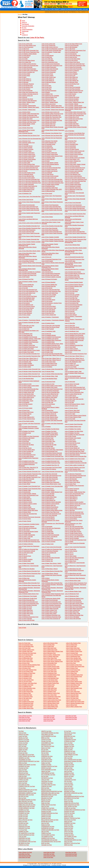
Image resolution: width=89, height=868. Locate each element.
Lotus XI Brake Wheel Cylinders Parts (53, 651)
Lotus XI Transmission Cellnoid (27, 551)
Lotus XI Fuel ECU (46, 298)
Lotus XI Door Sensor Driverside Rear (75, 232)
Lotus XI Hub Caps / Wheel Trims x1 (74, 358)
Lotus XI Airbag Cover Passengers (51, 64)
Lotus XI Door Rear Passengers (27, 230)
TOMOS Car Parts (46, 833)
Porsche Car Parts (46, 815)
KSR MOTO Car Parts (47, 778)
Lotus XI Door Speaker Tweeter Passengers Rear (50, 245)
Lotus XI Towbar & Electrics (26, 544)
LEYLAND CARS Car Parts (48, 785)
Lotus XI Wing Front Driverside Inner (28, 602)
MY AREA (80, 9)
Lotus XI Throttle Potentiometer (27, 535)
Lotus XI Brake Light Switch (49, 122)
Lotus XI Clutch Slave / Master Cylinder (75, 164)
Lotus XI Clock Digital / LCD (72, 159)
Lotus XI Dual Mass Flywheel (26, 261)
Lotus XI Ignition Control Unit (49, 365)
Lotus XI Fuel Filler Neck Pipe (26, 300)
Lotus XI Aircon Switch (47, 76)
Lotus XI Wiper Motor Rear (72, 612)
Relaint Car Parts (69, 816)
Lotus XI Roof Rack (24, 441)
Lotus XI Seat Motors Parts (73, 685)
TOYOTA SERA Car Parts (48, 835)
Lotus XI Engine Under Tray (72, 275)
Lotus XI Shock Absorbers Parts (27, 688)
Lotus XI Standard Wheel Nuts (73, 495)
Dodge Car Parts (23, 750)
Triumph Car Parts (69, 835)
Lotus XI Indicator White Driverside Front (29, 374)
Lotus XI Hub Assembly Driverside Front (29, 354)
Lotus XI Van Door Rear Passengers (74, 558)
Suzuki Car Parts (69, 828)
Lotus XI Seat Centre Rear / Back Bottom (52, 450)
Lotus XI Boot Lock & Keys (49, 104)
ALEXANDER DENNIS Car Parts (50, 733)
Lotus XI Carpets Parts (72, 653)
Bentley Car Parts (23, 738)
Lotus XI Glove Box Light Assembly (51, 326)
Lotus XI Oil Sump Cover (71, 406)
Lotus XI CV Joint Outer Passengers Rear (52, 183)
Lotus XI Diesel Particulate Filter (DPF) (52, 189)
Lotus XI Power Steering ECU (26, 417)
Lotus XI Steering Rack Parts (74, 693)
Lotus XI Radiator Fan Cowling (73, 429)
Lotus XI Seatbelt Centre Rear (27, 461)
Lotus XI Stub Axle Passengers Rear (74, 514)
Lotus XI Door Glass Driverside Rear (51, 207)
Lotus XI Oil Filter (69, 402)
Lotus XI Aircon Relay (24, 76)
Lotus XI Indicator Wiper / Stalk (50, 376)
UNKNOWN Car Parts (24, 838)
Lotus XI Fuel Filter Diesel (48, 300)
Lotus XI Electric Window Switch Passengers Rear (27, 269)
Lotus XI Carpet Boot (70, 146)
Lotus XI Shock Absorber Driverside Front (30, 472)
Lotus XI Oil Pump (23, 406)
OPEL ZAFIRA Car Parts (71, 806)
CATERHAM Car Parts (70, 740)
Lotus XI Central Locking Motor (73, 153)
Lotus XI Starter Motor (24, 497)
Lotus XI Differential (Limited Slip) (74, 189)
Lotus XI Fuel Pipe (46, 305)
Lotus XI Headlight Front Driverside (74, 335)
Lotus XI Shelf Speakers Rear (73, 469)
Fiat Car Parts (45, 753)
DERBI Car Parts (69, 748)
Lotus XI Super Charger (25, 521)
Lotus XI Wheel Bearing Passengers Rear (30, 574)
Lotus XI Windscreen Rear (72, 596)
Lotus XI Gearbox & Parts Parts (27, 673)
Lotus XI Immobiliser (47, 367)
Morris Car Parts (68, 800)
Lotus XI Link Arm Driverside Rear (50, 392)
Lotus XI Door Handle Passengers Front (52, 214)
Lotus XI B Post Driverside (26, 91)
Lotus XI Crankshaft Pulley (72, 173)
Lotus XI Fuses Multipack (25, 313)
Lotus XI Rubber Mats (47, 446)
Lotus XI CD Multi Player (25, 151)
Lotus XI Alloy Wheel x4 (25, 81)
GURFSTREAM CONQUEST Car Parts (29, 761)
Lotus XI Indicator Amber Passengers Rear (30, 371)
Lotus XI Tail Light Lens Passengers (51, 528)
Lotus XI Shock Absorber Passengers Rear (30, 474)
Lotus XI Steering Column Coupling (74, 502)
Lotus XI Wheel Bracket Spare (27, 576)
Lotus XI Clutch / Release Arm (73, 161)
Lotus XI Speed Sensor (48, 489)
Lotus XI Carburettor (47, 146)
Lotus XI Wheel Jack (24, 578)
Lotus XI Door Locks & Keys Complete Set (30, 223)
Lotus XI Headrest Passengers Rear (51, 347)
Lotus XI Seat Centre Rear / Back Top (75, 450)
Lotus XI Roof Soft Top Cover (72, 443)
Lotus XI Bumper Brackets (26, 133)
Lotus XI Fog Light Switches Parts (28, 670)
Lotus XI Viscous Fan (47, 559)
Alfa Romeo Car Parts (70, 733)
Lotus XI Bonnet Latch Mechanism (28, 101)
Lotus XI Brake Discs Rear (26, 119)
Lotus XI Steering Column (25, 502)
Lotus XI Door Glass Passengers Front (75, 207)
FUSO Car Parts (68, 756)
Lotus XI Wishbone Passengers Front (28, 617)
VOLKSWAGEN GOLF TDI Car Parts (51, 842)
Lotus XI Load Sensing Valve (26, 394)
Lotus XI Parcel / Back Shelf (72, 410)
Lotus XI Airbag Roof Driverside (73, 67)
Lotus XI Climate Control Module (27, 159)
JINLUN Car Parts (23, 773)
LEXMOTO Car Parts (47, 783)
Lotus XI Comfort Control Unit (49, 169)
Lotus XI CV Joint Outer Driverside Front (52, 181)
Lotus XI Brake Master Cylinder (27, 124)
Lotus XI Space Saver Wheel (72, 482)
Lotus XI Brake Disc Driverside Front (51, 115)
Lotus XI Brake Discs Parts (50, 650)
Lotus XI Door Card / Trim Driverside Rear (30, 197)
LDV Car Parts (68, 781)
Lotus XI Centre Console (71, 156)
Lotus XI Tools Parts (24, 700)
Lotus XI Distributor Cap (25, 193)
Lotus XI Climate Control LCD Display (75, 158)
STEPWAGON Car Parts (48, 826)
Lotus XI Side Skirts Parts (25, 690)
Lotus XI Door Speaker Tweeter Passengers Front (27, 245)
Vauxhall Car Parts (69, 838)
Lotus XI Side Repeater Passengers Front (30, 477)
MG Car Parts (68, 795)
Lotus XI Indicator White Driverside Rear (52, 374)
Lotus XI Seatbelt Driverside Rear (74, 461)
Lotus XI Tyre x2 (23, 554)
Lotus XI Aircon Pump (47, 74)
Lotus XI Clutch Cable (24, 163)
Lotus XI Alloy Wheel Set (71, 77)
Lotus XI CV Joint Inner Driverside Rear (52, 179)
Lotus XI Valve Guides (71, 556)
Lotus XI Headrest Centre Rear (27, 345)
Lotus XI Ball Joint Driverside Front (74, 91)
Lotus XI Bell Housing (70, 94)
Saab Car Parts (68, 821)
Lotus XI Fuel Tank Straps (48, 311)
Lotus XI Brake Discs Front (72, 117)
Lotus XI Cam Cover (70, 143)
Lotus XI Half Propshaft (48, 329)
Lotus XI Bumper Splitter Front (27, 143)
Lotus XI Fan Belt (23, 288)
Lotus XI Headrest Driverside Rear (74, 345)
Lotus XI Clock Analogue (48, 159)
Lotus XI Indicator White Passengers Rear (30, 376)
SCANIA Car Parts (23, 823)
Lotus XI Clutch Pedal (70, 163)
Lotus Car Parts (68, 786)
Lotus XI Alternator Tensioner (26, 84)
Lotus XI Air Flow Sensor (71, 60)
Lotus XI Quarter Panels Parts (51, 683)
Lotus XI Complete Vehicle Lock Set (74, 169)
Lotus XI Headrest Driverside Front (51, 345)
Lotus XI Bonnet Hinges (48, 99)
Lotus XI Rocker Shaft (24, 440)
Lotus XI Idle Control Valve (48, 362)
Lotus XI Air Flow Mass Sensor (27, 60)
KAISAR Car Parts (69, 773)
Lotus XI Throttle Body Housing (73, 532)
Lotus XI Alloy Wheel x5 (48, 81)
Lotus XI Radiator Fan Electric (26, 431)
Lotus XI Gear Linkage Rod (49, 315)
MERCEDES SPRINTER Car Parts (73, 793)
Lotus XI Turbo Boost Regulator (50, 551)
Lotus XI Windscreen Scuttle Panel (28, 599)
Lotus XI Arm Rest (46, 86)
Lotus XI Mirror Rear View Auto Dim (74, 399)
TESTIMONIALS (73, 12)
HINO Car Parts (23, 763)
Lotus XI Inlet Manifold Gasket (73, 376)
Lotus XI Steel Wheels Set (48, 500)
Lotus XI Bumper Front (25, 141)
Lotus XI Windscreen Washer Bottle (51, 599)
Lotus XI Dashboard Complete (73, 186)
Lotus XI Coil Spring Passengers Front (75, 168)
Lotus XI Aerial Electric (71, 54)
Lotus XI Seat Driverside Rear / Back (74, 451)
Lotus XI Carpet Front (47, 148)
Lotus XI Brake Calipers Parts (26, 650)
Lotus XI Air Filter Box (47, 59)
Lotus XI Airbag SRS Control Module (28, 71)
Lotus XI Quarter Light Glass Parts (28, 683)
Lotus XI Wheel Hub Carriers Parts (75, 702)
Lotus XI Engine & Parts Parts (74, 665)
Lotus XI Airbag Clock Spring (72, 62)
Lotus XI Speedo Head (71, 490)
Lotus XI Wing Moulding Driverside (28, 605)
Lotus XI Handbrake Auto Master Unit (75, 329)
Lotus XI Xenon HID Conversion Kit (51, 619)
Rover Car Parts (23, 821)
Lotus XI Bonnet (23, 97)
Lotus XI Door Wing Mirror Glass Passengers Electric (27, 254)
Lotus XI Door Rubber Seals (72, 230)
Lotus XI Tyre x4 (69, 554)
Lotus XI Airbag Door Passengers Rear (75, 66)
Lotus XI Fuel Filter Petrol (25, 301)
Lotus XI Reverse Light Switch (27, 438)
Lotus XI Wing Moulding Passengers (51, 605)
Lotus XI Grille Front (24, 329)
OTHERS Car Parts (24, 810)
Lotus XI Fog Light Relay (71, 291)
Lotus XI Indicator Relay (48, 371)
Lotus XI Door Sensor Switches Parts (53, 661)
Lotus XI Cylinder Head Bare (72, 183)
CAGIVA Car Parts (46, 740)
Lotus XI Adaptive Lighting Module (28, 54)
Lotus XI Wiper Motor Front (26, 612)
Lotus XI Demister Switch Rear (50, 188)
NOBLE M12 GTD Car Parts (72, 803)
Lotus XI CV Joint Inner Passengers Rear (29, 181)
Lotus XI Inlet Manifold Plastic (49, 379)
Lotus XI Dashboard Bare (48, 186)
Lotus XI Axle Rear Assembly (72, 89)
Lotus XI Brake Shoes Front (72, 125)
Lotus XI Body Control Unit (26, 96)
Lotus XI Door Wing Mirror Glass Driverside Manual (73, 251)
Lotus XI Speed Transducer (72, 489)
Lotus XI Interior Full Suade (72, 384)
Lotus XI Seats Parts (48, 687)
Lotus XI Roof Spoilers (71, 445)
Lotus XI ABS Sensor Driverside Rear (51, 50)
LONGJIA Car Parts (46, 786)
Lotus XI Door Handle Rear (26, 217)
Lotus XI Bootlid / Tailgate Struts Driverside (53, 110)
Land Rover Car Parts (47, 781)
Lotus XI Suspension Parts (26, 697)
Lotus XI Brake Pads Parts (26, 651)
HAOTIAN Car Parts (47, 761)
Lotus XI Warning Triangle (72, 559)
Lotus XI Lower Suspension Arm (27, 396)
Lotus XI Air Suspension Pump (50, 62)
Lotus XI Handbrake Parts (25, 675)
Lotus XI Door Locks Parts (26, 660)
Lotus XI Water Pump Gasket (26, 563)
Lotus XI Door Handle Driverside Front (52, 208)
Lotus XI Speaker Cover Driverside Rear (52, 486)
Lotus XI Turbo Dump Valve (26, 553)
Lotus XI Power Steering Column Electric (76, 415)
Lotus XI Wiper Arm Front (25, 607)
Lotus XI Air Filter (23, 59)
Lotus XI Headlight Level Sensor (50, 339)
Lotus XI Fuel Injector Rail (72, 303)
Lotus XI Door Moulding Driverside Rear (52, 226)
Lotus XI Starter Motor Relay (49, 497)
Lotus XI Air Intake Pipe (25, 62)
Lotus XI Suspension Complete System (29, 524)
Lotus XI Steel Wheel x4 (71, 499)
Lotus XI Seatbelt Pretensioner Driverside (76, 463)
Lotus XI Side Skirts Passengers (73, 477)
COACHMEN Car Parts (47, 743)
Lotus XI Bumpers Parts (49, 653)
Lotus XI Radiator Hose (25, 433)
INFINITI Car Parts (46, 768)
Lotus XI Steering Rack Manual (27, 509)
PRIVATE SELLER (63, 12)
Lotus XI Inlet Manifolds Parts (51, 678)
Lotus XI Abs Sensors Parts (50, 643)
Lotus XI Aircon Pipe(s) (71, 72)
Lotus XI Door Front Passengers (50, 205)
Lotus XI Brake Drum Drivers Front (51, 119)
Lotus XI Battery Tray (47, 94)
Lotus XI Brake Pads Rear (72, 124)
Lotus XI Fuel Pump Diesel (49, 306)
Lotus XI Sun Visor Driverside (49, 515)
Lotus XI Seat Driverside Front (49, 451)
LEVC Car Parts (23, 783)
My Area (24, 28)
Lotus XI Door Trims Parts (73, 661)
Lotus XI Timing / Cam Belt (26, 537)
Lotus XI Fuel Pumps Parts (73, 670)
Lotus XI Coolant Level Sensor (50, 171)
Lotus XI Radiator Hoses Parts (74, 683)
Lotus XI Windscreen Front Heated (28, 596)
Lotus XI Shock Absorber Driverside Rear (52, 472)
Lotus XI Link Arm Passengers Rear (74, 392)
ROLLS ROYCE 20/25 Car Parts (50, 820)
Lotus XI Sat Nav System (48, 448)
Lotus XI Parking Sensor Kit (49, 414)
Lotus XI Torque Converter (48, 542)
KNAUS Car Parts (69, 776)
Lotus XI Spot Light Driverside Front (74, 494)
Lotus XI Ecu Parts (71, 663)
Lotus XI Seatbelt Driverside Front (50, 461)
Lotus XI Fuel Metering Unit (26, 305)
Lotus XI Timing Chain (24, 538)
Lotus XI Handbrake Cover (72, 331)
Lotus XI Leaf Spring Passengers (50, 391)
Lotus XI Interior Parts (72, 678)
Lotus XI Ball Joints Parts (50, 648)
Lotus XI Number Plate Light (49, 401)
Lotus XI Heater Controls (71, 349)
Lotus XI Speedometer (25, 492)
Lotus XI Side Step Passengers (50, 479)
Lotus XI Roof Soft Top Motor (26, 445)
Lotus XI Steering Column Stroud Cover (75, 504)
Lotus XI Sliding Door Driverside (27, 482)
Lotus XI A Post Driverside (72, 45)
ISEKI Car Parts (68, 768)
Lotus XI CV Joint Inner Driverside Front (29, 179)
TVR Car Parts (22, 837)
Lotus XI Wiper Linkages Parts (74, 707)
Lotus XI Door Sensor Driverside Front (52, 232)
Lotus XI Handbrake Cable (48, 331)
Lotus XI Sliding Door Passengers (50, 482)
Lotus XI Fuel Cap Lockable (49, 295)
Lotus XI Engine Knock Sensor (73, 272)
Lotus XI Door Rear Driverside (49, 228)
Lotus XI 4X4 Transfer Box (48, 45)
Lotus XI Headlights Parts (25, 676)
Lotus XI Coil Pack (46, 166)
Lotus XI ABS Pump (24, 49)
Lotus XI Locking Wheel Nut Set (50, 394)
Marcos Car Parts (69, 788)
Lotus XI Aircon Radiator (71, 74)
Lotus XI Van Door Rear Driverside (51, 558)
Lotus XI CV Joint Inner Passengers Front (76, 179)
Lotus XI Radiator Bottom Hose (73, 427)
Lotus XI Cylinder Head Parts (51, 656)
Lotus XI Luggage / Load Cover (50, 396)
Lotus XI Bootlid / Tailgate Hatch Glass (52, 106)
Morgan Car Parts (46, 800)
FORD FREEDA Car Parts (71, 755)
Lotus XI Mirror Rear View (48, 399)
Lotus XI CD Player (47, 151)
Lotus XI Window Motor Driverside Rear (52, 583)
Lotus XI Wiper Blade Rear (26, 610)
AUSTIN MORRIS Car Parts (49, 736)
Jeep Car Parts (68, 771)
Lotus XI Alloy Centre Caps (49, 77)
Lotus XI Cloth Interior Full (26, 161)
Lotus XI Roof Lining (70, 440)
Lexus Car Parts (68, 783)
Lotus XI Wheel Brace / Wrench (50, 574)
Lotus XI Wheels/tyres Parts (26, 703)
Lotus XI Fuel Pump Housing (26, 308)
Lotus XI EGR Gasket (47, 261)
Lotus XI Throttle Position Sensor (73, 533)
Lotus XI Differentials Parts (26, 658)
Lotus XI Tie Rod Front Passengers (74, 535)
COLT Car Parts (68, 743)
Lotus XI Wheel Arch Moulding (27, 569)
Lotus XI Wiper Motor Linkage (49, 612)
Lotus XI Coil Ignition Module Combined (29, 166)
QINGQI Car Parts (46, 816)
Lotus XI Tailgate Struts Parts (51, 698)
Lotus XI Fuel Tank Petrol (25, 311)
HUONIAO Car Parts (24, 766)
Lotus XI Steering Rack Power (49, 509)
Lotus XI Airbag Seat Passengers (74, 69)
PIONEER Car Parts (24, 813)
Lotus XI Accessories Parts (26, 645)
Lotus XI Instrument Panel (48, 382)
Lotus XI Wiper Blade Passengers (74, 609)
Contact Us (25, 35)
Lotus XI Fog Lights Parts (50, 670)
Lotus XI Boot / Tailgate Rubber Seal (74, 102)
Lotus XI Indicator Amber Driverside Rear (52, 369)
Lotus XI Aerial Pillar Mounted (73, 55)
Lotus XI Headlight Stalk (71, 342)
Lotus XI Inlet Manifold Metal (26, 379)
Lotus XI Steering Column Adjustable (51, 502)
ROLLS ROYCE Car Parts (26, 820)
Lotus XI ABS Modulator (71, 47)
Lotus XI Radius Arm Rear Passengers (29, 436)
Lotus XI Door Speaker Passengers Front (52, 239)
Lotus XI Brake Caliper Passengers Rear (75, 114)
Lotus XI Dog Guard (47, 193)
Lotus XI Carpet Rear (70, 148)
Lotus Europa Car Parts (25, 719)
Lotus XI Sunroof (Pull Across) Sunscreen (30, 517)
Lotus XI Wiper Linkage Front (49, 610)
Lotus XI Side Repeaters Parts (74, 688)
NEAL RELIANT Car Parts (26, 801)
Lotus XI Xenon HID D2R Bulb (73, 619)
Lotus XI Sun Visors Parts (50, 695)
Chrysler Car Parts (46, 741)
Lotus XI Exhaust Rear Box (26, 286)
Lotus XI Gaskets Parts (72, 671)
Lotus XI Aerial (45, 54)
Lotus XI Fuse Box (70, 311)
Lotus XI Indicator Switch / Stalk (73, 371)
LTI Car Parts (22, 788)
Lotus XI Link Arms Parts (25, 682)
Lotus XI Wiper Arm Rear (25, 609)
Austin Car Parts (23, 736)
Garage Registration (27, 30)
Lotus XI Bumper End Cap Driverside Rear (30, 139)
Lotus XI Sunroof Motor (71, 519)
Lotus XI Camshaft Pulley (71, 144)
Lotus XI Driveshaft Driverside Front (74, 257)
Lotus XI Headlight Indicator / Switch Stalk (30, 339)
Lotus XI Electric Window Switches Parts (29, 665)
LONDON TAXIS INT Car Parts (27, 786)
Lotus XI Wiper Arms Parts (26, 707)
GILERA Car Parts (46, 758)
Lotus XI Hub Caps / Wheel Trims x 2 (28, 358)
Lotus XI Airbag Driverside (26, 67)
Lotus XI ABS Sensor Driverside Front (29, 50)
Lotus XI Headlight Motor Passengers (51, 340)
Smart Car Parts (68, 825)
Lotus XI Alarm (22, 77)
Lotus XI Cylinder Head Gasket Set (28, 186)
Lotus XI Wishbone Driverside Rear (74, 615)
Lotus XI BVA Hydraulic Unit (49, 143)
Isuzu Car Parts (23, 770)
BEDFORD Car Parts (70, 736)
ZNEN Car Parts (68, 845)
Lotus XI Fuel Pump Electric (72, 306)
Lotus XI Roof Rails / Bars (48, 441)
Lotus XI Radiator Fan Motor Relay (74, 431)
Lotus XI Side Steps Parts (50, 690)
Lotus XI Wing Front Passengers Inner (29, 604)
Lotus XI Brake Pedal (24, 125)
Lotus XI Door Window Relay (72, 245)
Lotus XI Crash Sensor (48, 174)
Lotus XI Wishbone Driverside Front (51, 615)
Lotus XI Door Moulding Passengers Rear (30, 228)
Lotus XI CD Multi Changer (72, 149)
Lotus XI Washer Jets (47, 561)
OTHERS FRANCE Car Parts (49, 810)
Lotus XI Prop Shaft (70, 419)
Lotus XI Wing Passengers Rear (73, 605)
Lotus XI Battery (46, 92)
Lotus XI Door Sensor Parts (26, 661)
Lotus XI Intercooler (70, 382)
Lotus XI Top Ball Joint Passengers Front (76, 540)
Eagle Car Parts (68, 750)
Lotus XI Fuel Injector (24, 303)
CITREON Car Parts (69, 741)
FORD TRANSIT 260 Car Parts (27, 756)
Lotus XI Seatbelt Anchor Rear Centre (75, 459)
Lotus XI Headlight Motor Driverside (28, 340)
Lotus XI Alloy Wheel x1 (25, 79)
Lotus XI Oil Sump (46, 406)
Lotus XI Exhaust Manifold (48, 282)
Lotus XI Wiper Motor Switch (49, 614)
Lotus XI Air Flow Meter (48, 60)
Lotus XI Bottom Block (24, 112)
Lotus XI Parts (22, 628)
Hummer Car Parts (69, 765)
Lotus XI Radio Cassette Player (50, 435)
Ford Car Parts (45, 755)
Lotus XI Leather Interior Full (72, 391)
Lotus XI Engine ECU (47, 272)
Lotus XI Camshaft (24, 144)
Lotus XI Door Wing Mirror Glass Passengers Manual (50, 254)
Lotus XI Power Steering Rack (49, 419)
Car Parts (21, 731)
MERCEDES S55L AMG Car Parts (50, 793)
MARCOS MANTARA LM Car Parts (28, 790)
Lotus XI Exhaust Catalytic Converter (51, 277)
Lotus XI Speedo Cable (25, 490)
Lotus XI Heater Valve (47, 352)
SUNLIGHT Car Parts (24, 828)
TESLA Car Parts (69, 832)
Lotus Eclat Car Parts (49, 716)
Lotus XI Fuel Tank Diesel (48, 310)
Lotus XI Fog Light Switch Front (27, 293)
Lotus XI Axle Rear (46, 89)
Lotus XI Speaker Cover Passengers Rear (30, 489)
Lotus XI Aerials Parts (49, 645)
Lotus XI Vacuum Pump (25, 556)
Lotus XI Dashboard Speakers (27, 188)
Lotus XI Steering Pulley (25, 507)
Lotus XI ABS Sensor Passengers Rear (29, 52)
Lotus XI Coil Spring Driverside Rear (51, 168)
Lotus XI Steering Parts (25, 693)
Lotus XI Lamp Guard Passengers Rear (75, 389)
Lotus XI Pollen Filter (24, 415)
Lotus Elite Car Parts (49, 717)
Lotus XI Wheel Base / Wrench (50, 569)
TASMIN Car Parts (23, 832)
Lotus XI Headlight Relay (48, 342)
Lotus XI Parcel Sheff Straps (26, 412)
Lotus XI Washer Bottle (25, 561)
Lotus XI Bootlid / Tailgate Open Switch (29, 107)
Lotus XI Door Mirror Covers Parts (52, 660)
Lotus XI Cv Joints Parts (25, 656)
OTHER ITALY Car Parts (48, 808)
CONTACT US (85, 12)
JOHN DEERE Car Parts (48, 773)
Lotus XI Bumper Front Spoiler (49, 141)
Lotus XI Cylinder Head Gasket (73, 184)
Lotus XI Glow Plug (70, 326)
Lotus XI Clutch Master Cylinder (50, 163)
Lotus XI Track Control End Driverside (51, 547)
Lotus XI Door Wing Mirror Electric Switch (76, 248)
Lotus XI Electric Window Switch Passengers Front (50, 266)
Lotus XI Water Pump (70, 561)
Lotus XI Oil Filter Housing (26, 404)
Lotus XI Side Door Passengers (73, 474)
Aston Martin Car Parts (47, 735)
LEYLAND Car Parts (24, 785)
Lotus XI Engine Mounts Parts (26, 666)
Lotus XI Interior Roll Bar (25, 387)
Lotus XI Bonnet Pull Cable (49, 101)
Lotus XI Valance (46, 556)
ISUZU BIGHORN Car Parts (49, 770)
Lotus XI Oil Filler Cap (47, 402)
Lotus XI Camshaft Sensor (26, 146)
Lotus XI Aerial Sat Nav (71, 57)
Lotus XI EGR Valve (70, 261)
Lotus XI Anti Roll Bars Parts (26, 646)
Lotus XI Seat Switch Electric (72, 455)
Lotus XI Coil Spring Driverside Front (28, 168)
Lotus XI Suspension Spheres (26, 527)
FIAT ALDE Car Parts (70, 753)
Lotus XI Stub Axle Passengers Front (51, 514)
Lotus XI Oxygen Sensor (71, 408)
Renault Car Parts (46, 818)
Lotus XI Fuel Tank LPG (71, 310)
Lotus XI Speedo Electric (48, 490)
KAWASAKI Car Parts (24, 775)
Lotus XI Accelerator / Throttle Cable (51, 52)
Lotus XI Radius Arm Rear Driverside (74, 435)
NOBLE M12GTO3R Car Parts (27, 806)
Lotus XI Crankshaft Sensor (26, 174)
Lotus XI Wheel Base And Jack (73, 569)
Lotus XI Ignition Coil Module (26, 365)
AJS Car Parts (22, 733)
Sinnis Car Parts (23, 825)
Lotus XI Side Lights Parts (50, 688)
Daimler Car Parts (23, 748)
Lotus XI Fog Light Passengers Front (28, 291)
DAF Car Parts (22, 746)
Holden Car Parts (46, 763)
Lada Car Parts (45, 780)
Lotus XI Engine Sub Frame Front (27, 275)
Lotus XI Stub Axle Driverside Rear (28, 514)
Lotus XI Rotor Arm (24, 446)
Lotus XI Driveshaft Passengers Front (51, 259)
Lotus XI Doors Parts (24, 663)
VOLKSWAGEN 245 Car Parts (49, 840)
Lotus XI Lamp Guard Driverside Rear (29, 389)
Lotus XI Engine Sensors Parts (51, 666)
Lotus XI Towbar (69, 542)
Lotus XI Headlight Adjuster (49, 335)
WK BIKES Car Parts (24, 843)
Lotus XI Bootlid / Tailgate (71, 104)
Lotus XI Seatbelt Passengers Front (28, 463)
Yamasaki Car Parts (46, 845)
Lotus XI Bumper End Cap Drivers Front (29, 136)
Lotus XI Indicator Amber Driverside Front (30, 369)
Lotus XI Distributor (70, 191)
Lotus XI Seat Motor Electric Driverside (52, 453)
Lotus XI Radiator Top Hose (72, 433)
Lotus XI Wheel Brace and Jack (73, 574)
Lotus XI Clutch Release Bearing (50, 164)
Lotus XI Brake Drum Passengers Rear (52, 120)
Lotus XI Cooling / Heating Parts (52, 655)
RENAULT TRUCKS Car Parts (72, 818)
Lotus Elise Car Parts (24, 717)
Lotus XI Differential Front (25, 191)
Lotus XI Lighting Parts (72, 680)
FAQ (79, 12)
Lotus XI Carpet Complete (25, 148)
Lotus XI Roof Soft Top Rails (49, 445)
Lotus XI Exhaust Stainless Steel (73, 286)
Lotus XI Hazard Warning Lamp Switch (75, 334)
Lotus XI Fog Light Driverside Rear (51, 290)
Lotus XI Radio (23, 435)
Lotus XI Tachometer (47, 527)
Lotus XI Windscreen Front (72, 594)
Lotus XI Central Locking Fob (49, 153)
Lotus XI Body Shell (70, 96)
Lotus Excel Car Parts (71, 719)
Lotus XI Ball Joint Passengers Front (28, 92)
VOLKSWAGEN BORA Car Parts (73, 840)
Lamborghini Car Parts (70, 780)
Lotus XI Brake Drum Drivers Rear (74, 119)
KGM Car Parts (23, 776)
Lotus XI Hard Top (46, 334)
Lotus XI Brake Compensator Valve (28, 115)
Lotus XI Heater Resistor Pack (73, 350)
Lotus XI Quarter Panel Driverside (74, 424)
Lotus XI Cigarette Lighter (48, 158)
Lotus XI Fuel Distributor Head (27, 298)
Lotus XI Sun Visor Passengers (73, 515)
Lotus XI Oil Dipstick (24, 402)
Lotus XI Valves (23, 558)
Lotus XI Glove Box (70, 323)
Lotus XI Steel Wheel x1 (71, 497)
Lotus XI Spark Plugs (70, 484)
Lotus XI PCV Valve (70, 414)
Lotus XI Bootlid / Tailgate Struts (27, 110)
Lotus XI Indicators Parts (25, 678)
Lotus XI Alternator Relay (71, 82)
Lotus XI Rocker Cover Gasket (73, 438)
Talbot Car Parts (68, 830)
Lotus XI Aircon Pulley (24, 74)
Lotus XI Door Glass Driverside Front (28, 207)
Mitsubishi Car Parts (47, 798)
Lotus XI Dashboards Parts (73, 656)
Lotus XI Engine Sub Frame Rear (50, 275)
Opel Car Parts (45, 806)
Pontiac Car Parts (23, 815)
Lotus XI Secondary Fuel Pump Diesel (52, 467)
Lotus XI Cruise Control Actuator (50, 176)
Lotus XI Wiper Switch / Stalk (72, 614)
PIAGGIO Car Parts (69, 811)
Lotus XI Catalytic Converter (26, 149)
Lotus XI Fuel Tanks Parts (50, 671)
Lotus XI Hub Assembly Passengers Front (76, 354)
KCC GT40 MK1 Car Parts (48, 775)
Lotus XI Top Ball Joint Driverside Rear (52, 540)
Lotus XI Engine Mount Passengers (51, 274)
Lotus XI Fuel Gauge (47, 301)
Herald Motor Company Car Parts (73, 761)
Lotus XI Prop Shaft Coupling (26, 421)
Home (20, 14)
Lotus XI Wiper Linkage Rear (72, 610)
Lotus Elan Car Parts (71, 716)
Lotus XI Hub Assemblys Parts (74, 676)
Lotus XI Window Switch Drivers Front (29, 594)
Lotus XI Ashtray (69, 86)
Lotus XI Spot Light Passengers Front (28, 495)
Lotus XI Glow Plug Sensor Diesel (50, 327)
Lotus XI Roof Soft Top (25, 443)
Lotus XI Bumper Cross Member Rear (75, 133)
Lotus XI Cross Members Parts (74, 655)
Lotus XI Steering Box (71, 500)
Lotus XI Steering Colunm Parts (51, 693)
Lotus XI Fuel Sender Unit (25, 310)
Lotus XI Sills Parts (71, 690)
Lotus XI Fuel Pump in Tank (49, 308)
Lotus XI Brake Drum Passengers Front (29, 120)
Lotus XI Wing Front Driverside (50, 600)
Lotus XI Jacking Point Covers (49, 387)
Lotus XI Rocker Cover (48, 438)
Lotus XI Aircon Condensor (72, 71)
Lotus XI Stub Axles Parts (25, 695)
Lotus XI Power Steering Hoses (50, 417)
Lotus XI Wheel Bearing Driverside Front (29, 571)
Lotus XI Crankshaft (47, 173)
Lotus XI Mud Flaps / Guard (26, 401)
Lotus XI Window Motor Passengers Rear (30, 585)
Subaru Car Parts (69, 826)
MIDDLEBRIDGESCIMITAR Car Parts (74, 796)
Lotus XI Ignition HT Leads (72, 365)
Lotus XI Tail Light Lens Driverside (28, 528)
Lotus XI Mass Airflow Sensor (26, 397)
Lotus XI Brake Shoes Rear (26, 128)
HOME (42, 9)
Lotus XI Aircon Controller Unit (27, 72)
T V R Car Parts (23, 830)
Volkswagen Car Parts (24, 840)
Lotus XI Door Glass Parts (50, 658)
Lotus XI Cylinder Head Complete (50, 184)
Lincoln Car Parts (69, 785)
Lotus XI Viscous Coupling (26, 559)
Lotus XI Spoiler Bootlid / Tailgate (27, 494)
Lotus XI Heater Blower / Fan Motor (51, 349)
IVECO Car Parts (23, 771)
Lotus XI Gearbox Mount (48, 323)
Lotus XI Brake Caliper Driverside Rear (29, 114)
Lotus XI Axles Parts (71, 646)
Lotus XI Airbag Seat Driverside (50, 69)
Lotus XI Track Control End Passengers (75, 547)
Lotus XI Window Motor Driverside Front (29, 583)
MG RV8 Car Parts (24, 796)
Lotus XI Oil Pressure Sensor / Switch (75, 404)
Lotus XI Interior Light (70, 386)
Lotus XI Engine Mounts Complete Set (75, 274)
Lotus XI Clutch (46, 161)
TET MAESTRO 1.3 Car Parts (26, 833)
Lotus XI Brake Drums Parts (73, 650)
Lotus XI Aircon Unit (70, 76)
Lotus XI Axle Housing (24, 89)
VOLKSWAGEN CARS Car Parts (27, 842)
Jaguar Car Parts (46, 771)
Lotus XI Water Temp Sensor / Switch (51, 563)
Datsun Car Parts (46, 748)
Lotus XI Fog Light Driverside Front (28, 290)
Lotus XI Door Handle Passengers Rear (75, 214)
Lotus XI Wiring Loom (24, 615)
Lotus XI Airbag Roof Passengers (27, 69)
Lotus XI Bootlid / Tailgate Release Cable (76, 107)
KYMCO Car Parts (23, 780)
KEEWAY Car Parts (69, 775)
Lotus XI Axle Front (47, 87)
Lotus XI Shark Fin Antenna (49, 469)
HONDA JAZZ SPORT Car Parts (27, 765)
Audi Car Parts (68, 735)
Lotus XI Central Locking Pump (27, 154)
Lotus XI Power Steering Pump (27, 419)
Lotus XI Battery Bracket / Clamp (73, 92)
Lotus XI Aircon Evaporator (49, 72)
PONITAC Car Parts (69, 813)
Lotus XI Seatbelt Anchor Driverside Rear (76, 456)
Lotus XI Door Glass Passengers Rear (29, 208)
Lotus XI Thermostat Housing (72, 530)
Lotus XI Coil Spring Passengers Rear (29, 169)
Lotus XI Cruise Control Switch (27, 178)
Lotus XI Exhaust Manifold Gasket (74, 282)
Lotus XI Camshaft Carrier (48, 144)
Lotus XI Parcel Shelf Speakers (50, 412)
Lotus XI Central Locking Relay (50, 154)
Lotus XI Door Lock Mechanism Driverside (53, 220)
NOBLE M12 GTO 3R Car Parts (27, 805)
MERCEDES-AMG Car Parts (26, 795)
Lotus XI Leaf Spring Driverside (27, 391)
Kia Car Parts (45, 776)
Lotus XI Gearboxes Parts (50, 673)
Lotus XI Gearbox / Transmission (50, 317)
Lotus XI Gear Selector (71, 315)
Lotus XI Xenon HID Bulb (25, 619)
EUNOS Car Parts (46, 751)
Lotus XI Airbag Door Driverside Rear (28, 66)
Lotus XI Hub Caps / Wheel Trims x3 (51, 360)
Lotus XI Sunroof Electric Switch (73, 517)
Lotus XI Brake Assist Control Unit (50, 112)
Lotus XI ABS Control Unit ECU (50, 47)
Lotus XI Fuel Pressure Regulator (74, 305)
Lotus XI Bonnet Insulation (72, 99)
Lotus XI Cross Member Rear (26, 176)
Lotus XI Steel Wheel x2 (25, 499)
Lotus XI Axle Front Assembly (73, 87)
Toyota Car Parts (69, 833)
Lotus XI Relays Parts (49, 685)
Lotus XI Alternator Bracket (49, 82)
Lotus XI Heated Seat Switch (26, 349)
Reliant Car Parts (23, 818)
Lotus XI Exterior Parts (72, 668)
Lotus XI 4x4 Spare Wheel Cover (73, 44)
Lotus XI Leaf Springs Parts (50, 680)
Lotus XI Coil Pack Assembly (72, 166)
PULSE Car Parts (23, 816)
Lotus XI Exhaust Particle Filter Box (74, 285)
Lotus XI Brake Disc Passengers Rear (51, 117)
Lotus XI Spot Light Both (48, 494)
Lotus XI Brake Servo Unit (48, 125)
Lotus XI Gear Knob (70, 313)
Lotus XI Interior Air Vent (25, 384)
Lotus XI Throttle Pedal (48, 533)
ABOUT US (48, 9)
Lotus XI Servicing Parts (72, 687)
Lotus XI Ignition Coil (70, 363)
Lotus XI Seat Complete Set (26, 451)
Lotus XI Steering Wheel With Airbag (28, 510)
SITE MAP (85, 9)
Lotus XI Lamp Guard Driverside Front (75, 387)
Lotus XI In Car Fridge (71, 367)
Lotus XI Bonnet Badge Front (49, 97)
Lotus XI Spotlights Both (48, 495)
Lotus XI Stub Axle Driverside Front (74, 512)
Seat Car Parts (45, 823)
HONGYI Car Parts (46, 765)
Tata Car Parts (45, 832)
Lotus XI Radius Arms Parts (26, 685)
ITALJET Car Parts (69, 770)
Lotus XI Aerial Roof (24, 57)
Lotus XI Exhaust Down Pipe (72, 277)
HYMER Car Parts (69, 766)
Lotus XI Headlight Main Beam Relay (74, 339)
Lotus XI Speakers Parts (49, 692)
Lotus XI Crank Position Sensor (27, 173)
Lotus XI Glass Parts (71, 673)
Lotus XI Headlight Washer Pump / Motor (52, 344)
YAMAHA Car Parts (24, 845)
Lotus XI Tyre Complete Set (49, 553)
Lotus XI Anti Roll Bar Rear (26, 86)
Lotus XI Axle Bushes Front (26, 87)
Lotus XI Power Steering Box (49, 415)
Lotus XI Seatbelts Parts (25, 687)
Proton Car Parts (69, 815)
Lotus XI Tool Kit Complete (72, 538)
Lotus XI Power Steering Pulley (73, 417)
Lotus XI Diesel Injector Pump (26, 189)
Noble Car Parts (45, 803)
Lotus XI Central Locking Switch (27, 156)
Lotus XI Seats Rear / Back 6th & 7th (28, 467)
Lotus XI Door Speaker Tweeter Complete (30, 242)
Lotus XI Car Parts (37, 38)
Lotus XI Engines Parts (25, 668)
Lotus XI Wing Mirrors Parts (50, 705)
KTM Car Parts (68, 778)
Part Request (25, 24)
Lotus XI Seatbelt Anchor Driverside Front (52, 456)
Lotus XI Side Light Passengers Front (51, 476)
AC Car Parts (68, 731)
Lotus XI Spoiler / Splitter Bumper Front (52, 492)
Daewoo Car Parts (69, 745)
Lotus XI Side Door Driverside (49, 474)
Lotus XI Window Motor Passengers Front (76, 583)
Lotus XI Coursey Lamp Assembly (74, 171)
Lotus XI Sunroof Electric (48, 517)
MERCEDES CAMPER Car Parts (27, 793)
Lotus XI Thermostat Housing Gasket (28, 532)
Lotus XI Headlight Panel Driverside (74, 340)
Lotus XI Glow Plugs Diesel (72, 327)
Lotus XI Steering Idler (25, 505)
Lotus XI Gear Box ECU (48, 313)
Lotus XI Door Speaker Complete (50, 237)
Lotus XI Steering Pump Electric (50, 507)
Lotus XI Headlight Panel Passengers (28, 342)
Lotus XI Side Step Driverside (26, 479)
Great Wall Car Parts (47, 760)
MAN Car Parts (45, 788)
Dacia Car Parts (23, 745)
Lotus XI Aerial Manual (25, 55)
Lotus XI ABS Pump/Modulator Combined (52, 49)
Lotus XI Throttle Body (47, 532)
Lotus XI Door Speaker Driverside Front (75, 237)
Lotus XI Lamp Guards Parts (26, 680)
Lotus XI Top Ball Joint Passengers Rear (29, 542)
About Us (24, 22)
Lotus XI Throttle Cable (25, 533)
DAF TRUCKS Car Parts (48, 746)
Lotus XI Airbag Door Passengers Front (52, 66)
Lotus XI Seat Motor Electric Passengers (75, 453)
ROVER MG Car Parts (47, 821)
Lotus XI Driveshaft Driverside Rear (28, 259)
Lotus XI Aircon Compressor (49, 71)
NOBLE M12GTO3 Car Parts (72, 805)
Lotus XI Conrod (23, 171)
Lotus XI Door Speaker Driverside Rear (29, 239)
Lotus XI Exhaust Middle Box (26, 285)
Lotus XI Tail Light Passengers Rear (74, 528)
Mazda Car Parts (69, 790)
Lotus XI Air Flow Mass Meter (73, 59)
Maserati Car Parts (46, 790)
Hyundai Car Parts (23, 768)
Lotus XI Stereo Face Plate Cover (50, 512)
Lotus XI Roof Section (71, 441)
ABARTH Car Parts (46, 731)
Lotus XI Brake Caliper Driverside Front (75, 112)
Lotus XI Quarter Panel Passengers (28, 427)
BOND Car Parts (69, 738)
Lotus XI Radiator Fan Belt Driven (50, 429)
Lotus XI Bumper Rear (71, 141)
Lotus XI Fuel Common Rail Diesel (28, 296)
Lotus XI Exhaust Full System (49, 279)
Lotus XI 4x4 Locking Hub (25, 44)
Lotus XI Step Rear (70, 510)
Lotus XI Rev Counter (70, 436)
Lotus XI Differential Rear (48, 191)
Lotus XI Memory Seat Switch (49, 397)
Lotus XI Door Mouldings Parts (74, 660)
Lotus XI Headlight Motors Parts (51, 675)
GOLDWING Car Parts (25, 760)
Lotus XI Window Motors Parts (51, 703)
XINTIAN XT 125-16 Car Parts (72, 843)
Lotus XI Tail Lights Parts (25, 698)
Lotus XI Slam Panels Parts (26, 692)
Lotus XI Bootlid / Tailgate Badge (27, 106)
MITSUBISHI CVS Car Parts (72, 798)
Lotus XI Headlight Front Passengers (51, 337)
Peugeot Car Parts (46, 811)
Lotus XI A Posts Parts (25, 643)
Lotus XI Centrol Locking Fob (26, 158)
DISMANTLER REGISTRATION (68, 9)
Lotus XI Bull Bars (70, 131)
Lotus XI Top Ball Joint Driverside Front (29, 540)
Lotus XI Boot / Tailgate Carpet (27, 102)
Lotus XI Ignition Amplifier (25, 363)
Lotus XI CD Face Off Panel (49, 149)
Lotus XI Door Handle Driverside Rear (75, 208)
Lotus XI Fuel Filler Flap (71, 298)
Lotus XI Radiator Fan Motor (49, 431)
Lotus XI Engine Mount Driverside (27, 274)
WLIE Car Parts (45, 843)
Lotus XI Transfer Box (70, 549)
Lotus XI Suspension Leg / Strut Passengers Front (73, 524)
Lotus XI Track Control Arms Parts (52, 700)
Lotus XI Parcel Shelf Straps (72, 412)
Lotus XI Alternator (24, 82)
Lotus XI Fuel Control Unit (48, 296)
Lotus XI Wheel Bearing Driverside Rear (52, 571)
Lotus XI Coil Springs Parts (26, 655)
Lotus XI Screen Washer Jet (72, 448)
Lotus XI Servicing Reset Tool (26, 469)
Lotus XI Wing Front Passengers (73, 602)
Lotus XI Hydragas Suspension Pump (75, 360)
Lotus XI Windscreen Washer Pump (74, 599)
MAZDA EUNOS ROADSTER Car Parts (52, 791)
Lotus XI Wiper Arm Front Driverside (51, 607)
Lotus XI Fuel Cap (70, 293)
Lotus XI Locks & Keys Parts (51, 682)
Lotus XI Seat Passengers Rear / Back (52, 455)
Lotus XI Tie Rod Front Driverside (50, 535)
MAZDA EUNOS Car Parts (26, 791)
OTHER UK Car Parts (70, 808)
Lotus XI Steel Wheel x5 (25, 500)
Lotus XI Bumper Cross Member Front (52, 133)
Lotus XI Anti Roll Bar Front (72, 84)
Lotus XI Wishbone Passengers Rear (51, 617)
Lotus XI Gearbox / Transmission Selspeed (53, 320)
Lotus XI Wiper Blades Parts (51, 707)
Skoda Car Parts (46, 825)
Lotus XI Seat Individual (25, 453)
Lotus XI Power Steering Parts (74, 682)
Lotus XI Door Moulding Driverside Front (29, 226)
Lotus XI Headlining (70, 344)
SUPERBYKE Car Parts (48, 828)
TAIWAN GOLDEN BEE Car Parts (50, 830)
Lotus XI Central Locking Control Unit (75, 151)
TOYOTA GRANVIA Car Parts (26, 835)
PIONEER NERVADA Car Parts (50, 813)
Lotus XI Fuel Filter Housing (72, 300)
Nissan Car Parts (69, 801)
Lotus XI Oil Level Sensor (48, 404)
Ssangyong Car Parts (24, 826)
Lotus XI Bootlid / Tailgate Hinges (74, 106)
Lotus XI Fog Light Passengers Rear (51, 291)
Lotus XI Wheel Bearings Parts (51, 702)
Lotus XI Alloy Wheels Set (72, 81)
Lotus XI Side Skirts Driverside (50, 477)
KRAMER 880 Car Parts (25, 778)
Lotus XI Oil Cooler (70, 401)
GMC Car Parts (68, 758)
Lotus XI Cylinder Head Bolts (26, 184)
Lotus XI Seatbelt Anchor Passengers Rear (53, 459)
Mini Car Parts (22, 798)
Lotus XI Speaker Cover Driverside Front (29, 486)
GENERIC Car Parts (24, 758)
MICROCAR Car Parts (47, 796)
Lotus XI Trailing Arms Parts (73, 700)
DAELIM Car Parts (46, 745)
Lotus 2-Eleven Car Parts (25, 716)
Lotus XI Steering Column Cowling (28, 504)
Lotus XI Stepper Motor (25, 512)
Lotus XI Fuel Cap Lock (25, 295)
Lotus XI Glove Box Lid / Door (26, 326)
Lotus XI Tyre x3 (46, 554)
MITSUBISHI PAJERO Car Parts (27, 800)
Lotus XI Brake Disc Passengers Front (29, 117)
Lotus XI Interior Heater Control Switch (29, 386)
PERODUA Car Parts (24, 811)
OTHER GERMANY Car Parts (27, 808)
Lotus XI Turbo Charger (71, 551)
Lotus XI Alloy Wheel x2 (48, 79)
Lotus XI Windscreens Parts (26, 705)
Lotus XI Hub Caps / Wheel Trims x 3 (51, 358)
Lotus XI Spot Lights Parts (73, 692)
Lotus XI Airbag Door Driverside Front (75, 64)
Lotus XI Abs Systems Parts (73, 643)
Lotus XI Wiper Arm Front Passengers (75, 607)
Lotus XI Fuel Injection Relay (72, 301)
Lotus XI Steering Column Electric (50, 504)
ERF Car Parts (22, 751)
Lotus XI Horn (68, 352)
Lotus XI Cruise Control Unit (49, 178)
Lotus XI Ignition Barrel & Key (49, 363)
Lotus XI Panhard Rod (47, 410)
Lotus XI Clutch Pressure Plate (27, 164)
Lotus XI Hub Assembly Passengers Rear (30, 356)
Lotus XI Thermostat (47, 530)
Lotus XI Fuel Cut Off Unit (72, 296)
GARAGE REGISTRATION (51, 12)
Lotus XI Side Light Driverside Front (28, 476)
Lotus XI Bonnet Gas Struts (72, 97)
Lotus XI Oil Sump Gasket (25, 408)
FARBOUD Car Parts (70, 751)
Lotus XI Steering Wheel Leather (73, 509)
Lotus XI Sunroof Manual (48, 519)
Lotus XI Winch (46, 578)
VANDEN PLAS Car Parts (48, 838)
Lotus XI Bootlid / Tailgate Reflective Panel (53, 107)
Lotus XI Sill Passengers (25, 481)
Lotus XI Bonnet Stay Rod (72, 101)
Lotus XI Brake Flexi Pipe (71, 120)
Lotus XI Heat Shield (70, 347)
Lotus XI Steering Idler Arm (49, 505)
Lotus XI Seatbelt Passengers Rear (51, 463)
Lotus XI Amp (45, 84)
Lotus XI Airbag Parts (72, 645)
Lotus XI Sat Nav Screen (71, 446)
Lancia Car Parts (23, 781)
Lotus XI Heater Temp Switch (26, 352)
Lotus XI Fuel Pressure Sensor (27, 306)
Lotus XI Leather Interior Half (26, 392)
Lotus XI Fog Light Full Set (72, 290)
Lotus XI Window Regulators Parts (75, 703)
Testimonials (25, 31)
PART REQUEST (56, 9)
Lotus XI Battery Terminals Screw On (28, 94)
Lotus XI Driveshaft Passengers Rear (75, 259)
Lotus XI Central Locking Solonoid (74, 154)
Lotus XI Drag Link (46, 257)
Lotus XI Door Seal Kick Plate (26, 232)
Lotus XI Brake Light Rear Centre (27, 122)
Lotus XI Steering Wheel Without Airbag (52, 510)
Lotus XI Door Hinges (47, 217)
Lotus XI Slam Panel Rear (72, 481)
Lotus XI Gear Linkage (25, 315)
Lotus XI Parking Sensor (25, 414)
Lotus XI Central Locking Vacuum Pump (52, 156)
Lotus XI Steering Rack (71, 507)
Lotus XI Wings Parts (72, 705)
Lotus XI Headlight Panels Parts (74, 675)
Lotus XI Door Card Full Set (26, 200)
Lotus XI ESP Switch (24, 277)
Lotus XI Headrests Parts (50, 676)
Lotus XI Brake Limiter (71, 122)
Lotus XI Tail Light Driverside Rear (74, 527)
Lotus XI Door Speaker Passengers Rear (76, 239)
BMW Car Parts (45, 738)
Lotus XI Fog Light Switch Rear (50, 293)
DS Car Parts (45, 750)
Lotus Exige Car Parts (24, 721)
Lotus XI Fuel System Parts (26, 671)
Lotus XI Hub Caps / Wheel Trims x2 (28, 360)
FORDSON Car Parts (47, 756)
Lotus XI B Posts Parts (25, 648)
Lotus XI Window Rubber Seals (73, 591)
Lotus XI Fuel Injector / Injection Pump (52, 303)
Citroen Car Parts (23, 743)
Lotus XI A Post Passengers (26, 47)
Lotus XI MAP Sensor (70, 396)
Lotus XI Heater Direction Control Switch (29, 350)
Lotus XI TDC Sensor (24, 530)
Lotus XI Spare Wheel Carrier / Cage (51, 484)
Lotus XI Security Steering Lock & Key (75, 467)
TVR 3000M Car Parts (47, 837)
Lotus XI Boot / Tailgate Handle (50, 102)
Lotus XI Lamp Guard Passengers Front (52, 389)
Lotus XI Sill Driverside (71, 479)
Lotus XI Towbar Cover (48, 544)
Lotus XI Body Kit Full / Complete (50, 96)
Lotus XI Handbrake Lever (26, 334)
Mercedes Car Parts (69, 791)
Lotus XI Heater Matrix (47, 350)
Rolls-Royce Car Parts (70, 820)
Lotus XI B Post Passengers (49, 91)
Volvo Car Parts (68, 842)
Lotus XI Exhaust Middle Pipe (49, 285)
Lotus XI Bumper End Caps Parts (27, 653)
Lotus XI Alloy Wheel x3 (71, 79)
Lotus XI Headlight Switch (25, 344)
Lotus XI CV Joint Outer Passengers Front (30, 183)
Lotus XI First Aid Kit (47, 288)
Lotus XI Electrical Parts (49, 665)
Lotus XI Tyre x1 (69, 553)
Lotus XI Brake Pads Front (48, 124)
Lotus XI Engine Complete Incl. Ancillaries (30, 272)
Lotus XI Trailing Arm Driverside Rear (28, 549)
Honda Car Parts (69, 763)
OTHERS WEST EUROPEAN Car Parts (75, 810)
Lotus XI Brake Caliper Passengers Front (52, 114)
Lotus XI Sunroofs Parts (72, 695)
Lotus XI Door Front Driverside (73, 203)
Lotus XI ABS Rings (70, 49)
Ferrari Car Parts (23, 753)
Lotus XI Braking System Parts (74, 651)
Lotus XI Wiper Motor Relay (26, 614)
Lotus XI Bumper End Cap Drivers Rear (52, 136)
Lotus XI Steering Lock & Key (73, 505)
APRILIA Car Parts (24, 735)
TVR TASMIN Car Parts (70, 837)
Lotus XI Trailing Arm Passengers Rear (52, 549)
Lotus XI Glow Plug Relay (25, 327)
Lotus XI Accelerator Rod (71, 52)
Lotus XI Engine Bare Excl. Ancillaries (75, 269)
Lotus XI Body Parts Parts (73, 648)
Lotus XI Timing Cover (47, 538)
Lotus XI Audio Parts (48, 646)
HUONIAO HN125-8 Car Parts (49, 766)
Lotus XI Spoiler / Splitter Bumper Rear (75, 492)
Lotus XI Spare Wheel (24, 484)
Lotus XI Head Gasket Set (26, 335)
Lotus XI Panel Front (24, 410)
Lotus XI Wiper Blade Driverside (50, 609)
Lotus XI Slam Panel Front (48, 481)
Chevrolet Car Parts (24, 741)
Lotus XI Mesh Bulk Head (71, 397)
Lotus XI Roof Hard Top (48, 440)
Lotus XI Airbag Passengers (49, 67)
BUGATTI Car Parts (24, 740)
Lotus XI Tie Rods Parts (72, 698)
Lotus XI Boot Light (24, 104)
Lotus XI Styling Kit (24, 515)
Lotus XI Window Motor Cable (73, 581)
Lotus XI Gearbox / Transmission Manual (29, 320)
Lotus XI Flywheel (70, 288)
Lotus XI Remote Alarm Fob (49, 436)
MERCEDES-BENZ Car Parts (49, 795)
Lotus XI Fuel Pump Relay (72, 308)
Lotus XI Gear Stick (24, 317)
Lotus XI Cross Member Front (73, 174)
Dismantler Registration (28, 26)
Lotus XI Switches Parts (72, 697)
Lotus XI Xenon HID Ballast (72, 617)
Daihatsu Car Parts (69, 746)
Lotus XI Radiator (46, 427)
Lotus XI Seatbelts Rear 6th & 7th (50, 465)
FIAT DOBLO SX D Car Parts (26, 755)
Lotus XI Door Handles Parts (74, 658)
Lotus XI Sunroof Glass (25, 519)
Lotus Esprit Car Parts (71, 717)
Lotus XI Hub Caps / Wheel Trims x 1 (75, 356)
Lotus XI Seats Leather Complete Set (75, 465)
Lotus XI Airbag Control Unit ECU (27, 64)
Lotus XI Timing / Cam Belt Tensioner (75, 537)
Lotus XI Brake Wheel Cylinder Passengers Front (27, 131)
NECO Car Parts (46, 801)
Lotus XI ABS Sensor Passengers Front (75, 50)
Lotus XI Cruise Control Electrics (73, 176)
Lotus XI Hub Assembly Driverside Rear (52, 354)
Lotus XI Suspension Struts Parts (52, 697)
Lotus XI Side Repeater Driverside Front (75, 476)
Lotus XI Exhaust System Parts (51, 668)
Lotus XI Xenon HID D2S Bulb (27, 620)
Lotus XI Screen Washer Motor (27, 450)
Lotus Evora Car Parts (49, 719)
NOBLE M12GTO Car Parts (48, 805)
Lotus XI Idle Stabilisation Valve (73, 362)
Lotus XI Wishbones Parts (50, 708)
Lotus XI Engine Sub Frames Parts (75, 666)
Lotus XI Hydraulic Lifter (25, 362)
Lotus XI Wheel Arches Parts (26, 702)
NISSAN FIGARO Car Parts (26, 803)
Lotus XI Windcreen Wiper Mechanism (75, 578)
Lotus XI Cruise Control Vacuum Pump (75, 178)
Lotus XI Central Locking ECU (26, 153)
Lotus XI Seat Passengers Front (27, 455)
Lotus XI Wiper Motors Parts (26, 708)
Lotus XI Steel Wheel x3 (48, 499)
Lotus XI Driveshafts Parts (50, 663)
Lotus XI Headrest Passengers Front (28, 347)
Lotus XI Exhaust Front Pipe (26, 279)
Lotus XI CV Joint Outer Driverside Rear (75, 181)
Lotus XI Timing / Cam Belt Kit (49, 537)
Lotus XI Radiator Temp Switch (50, 433)
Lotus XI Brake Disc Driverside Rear (74, 115)
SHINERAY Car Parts (70, 823)
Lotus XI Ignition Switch (25, 367)
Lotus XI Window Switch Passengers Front (53, 594)
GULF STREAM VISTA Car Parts (73, 760)
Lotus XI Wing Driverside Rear (27, 600)
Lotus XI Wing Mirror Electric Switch (74, 604)
